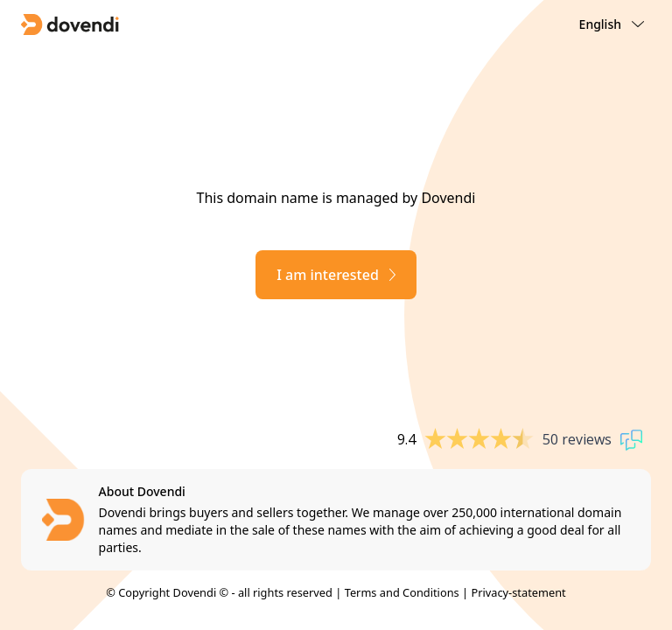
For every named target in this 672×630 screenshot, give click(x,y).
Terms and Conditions (402, 592)
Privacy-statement (518, 592)
